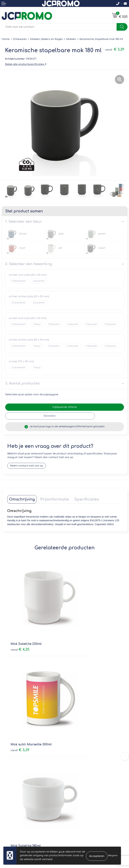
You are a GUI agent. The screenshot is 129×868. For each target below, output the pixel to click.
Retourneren (10, 789)
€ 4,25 (20, 621)
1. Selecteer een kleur (24, 222)
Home (6, 39)
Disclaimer (73, 794)
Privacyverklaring (77, 789)
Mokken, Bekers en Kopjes (47, 39)
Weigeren (113, 856)
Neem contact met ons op (27, 466)
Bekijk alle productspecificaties (26, 64)
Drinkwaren (20, 39)
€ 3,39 (77, 621)
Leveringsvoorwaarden (81, 779)
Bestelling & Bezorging (16, 784)
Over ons (72, 728)
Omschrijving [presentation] (22, 499)
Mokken (71, 39)
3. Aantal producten (23, 383)
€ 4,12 (20, 695)
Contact (7, 779)
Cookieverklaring (77, 784)
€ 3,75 (77, 695)
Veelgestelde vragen (79, 738)
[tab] (22, 499)
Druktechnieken (76, 743)
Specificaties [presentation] (87, 499)
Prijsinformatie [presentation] (55, 499)
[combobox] (59, 27)
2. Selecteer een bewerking (29, 264)
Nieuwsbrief (73, 733)
